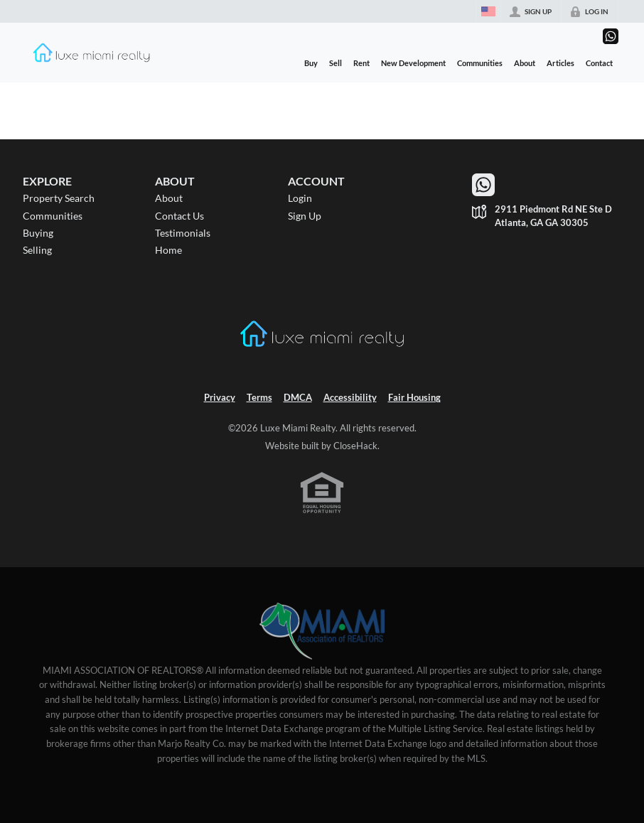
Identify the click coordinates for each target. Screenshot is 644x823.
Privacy (220, 398)
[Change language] (488, 11)
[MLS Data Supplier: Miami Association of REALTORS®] (322, 631)
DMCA (298, 398)
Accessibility (350, 398)
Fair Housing (414, 398)
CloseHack (355, 446)
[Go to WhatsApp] (611, 36)
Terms (259, 398)
